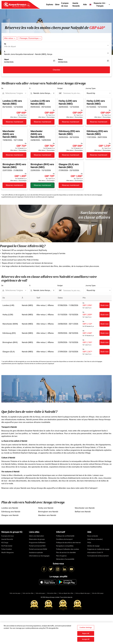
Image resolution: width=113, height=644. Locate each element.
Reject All (86, 633)
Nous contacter (93, 536)
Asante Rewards (76, 5)
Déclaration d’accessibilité (65, 559)
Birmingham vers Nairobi (48, 512)
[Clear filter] (54, 93)
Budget (60, 88)
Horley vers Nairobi (46, 508)
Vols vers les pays (15, 593)
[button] (30, 38)
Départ (6, 59)
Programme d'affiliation (37, 543)
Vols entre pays (40, 593)
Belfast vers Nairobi (83, 512)
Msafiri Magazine (7, 552)
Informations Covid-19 (95, 552)
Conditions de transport (64, 539)
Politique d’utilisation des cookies (68, 549)
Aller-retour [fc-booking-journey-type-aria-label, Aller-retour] (9, 38)
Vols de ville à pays (98, 593)
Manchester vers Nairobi (85, 508)
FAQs (89, 543)
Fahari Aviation (7, 549)
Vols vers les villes (28, 593)
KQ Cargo (5, 543)
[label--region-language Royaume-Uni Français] (100, 5)
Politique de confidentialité (65, 536)
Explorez (50, 5)
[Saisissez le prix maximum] (72, 93)
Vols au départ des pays (83, 593)
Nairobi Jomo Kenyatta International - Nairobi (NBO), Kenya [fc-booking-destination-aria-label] (28, 54)
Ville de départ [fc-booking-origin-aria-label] (10, 46)
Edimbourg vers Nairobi (11, 512)
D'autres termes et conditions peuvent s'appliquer (39, 197)
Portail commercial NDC (37, 546)
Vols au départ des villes (66, 593)
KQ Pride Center (7, 546)
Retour (60, 59)
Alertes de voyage (93, 546)
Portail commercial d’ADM (38, 549)
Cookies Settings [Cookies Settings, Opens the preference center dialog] (86, 627)
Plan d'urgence (61, 556)
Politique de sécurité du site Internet (68, 543)
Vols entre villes (52, 593)
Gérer (57, 5)
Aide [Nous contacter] (95, 539)
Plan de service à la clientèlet (66, 552)
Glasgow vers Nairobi (10, 515)
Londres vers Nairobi (10, 508)
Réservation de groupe (37, 539)
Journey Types (90, 88)
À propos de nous (65, 5)
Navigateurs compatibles (65, 546)
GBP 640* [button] (97, 28)
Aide (85, 5)
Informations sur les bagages (39, 556)
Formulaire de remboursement (98, 556)
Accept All (86, 639)
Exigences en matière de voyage (98, 549)
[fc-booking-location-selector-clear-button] (108, 53)
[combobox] (15, 93)
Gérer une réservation (37, 536)
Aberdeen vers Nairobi (47, 515)
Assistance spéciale (36, 552)
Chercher (56, 70)
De (5, 44)
